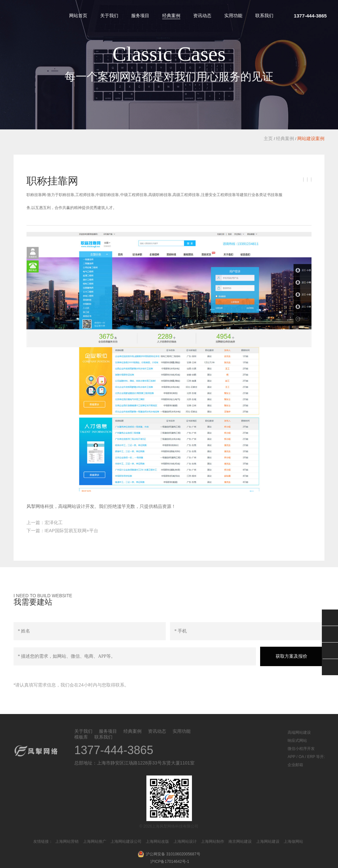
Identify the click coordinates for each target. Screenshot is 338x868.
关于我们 (109, 16)
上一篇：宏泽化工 (45, 522)
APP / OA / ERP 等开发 (308, 757)
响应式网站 (297, 741)
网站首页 (78, 16)
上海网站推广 (95, 841)
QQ (330, 634)
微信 (330, 618)
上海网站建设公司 (126, 841)
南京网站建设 (240, 841)
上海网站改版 (157, 841)
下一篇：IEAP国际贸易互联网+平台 (62, 531)
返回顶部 (330, 651)
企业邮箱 (295, 765)
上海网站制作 (213, 841)
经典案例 (171, 16)
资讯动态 (202, 16)
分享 (330, 667)
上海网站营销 (67, 841)
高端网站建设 (299, 732)
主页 (268, 138)
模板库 (81, 737)
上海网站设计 (185, 841)
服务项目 (140, 16)
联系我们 (264, 16)
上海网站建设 (268, 841)
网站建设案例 (311, 138)
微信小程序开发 (301, 749)
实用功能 (233, 16)
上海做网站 (293, 841)
